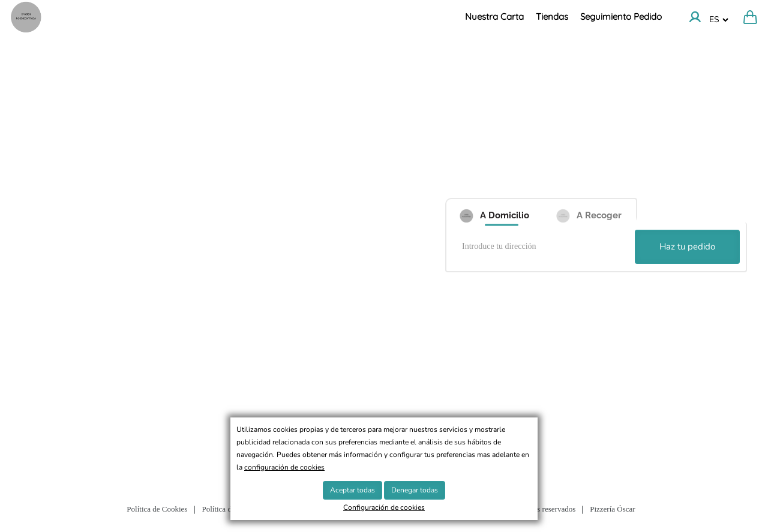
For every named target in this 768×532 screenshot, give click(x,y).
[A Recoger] (589, 211)
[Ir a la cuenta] (695, 17)
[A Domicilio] (493, 211)
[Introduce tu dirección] (542, 247)
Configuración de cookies (384, 507)
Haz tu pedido (687, 247)
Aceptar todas (352, 490)
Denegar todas (415, 490)
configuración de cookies (284, 467)
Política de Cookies (157, 509)
